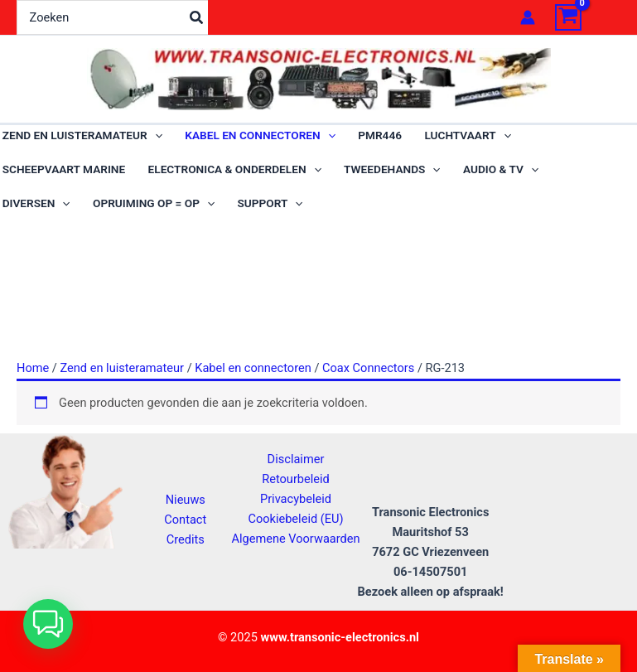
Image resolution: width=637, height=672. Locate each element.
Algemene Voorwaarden (295, 539)
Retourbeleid (296, 479)
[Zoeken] (197, 17)
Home (33, 383)
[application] (155, 140)
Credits (186, 539)
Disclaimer (296, 459)
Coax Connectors (368, 383)
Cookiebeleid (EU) (295, 519)
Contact (185, 520)
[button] (48, 624)
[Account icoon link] (528, 17)
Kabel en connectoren (253, 383)
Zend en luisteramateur (122, 383)
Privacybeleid (296, 499)
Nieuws (186, 500)
